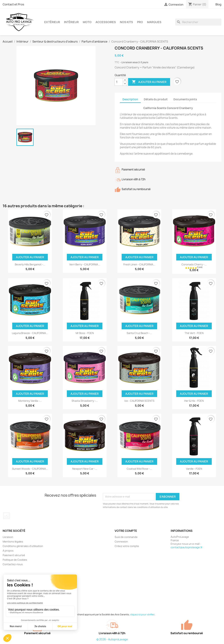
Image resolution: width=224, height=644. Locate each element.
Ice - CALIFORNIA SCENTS (139, 401)
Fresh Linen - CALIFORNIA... (139, 264)
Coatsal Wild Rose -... (139, 469)
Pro (140, 22)
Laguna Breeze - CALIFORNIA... (30, 333)
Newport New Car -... (85, 469)
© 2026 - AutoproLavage (112, 639)
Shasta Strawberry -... (85, 401)
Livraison (8, 537)
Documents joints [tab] (185, 99)
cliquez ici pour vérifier (142, 615)
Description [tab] (130, 99)
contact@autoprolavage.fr (187, 547)
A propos (8, 551)
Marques (154, 22)
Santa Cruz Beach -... (139, 333)
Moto (87, 22)
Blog (218, 4)
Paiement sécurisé (14, 555)
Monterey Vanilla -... (30, 401)
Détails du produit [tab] (156, 99)
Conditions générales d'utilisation (23, 546)
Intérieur (71, 22)
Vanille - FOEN (194, 469)
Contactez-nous (13, 564)
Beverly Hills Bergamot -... (30, 264)
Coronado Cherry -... (194, 264)
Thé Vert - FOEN (194, 333)
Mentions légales (13, 542)
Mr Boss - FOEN (85, 333)
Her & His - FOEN (194, 401)
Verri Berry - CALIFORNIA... (85, 264)
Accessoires (106, 22)
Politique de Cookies (15, 560)
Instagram (6, 516)
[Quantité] (119, 82)
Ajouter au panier (149, 82)
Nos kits (126, 22)
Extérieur (52, 22)
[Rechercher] (198, 22)
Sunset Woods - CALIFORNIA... (30, 469)
